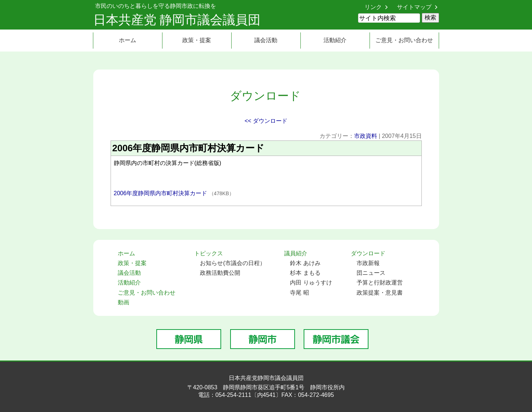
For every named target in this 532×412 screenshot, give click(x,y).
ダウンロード (368, 253)
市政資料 (366, 136)
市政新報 (368, 263)
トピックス (209, 253)
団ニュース (371, 273)
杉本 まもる (305, 273)
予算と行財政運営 (380, 283)
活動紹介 (335, 40)
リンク (373, 7)
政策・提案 (197, 40)
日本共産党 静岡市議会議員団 (177, 20)
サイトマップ (414, 7)
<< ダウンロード (266, 121)
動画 (124, 302)
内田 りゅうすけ (311, 283)
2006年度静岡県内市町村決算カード (161, 193)
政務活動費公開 (220, 273)
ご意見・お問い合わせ (404, 40)
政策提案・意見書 (380, 293)
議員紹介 (296, 253)
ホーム (128, 40)
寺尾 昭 (299, 293)
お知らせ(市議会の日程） (233, 263)
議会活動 (266, 40)
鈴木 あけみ (305, 263)
